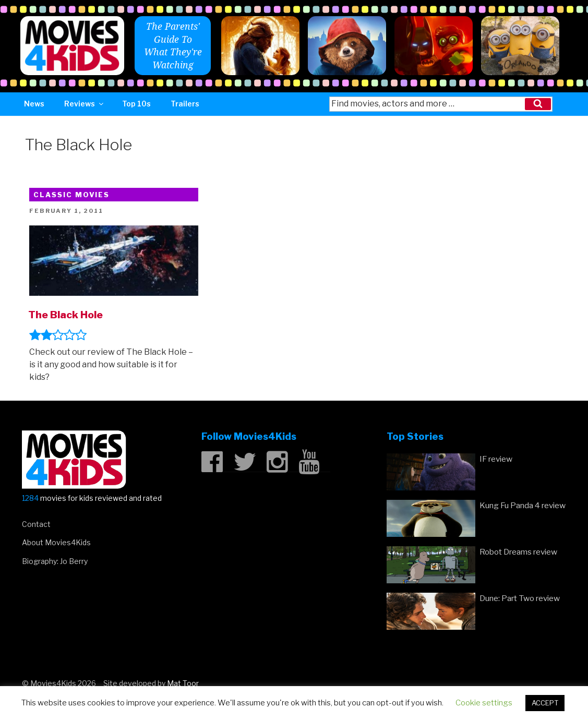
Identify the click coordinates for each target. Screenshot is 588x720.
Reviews (85, 104)
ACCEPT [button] (545, 703)
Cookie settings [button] (484, 703)
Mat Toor (183, 683)
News (34, 104)
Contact (36, 524)
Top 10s (136, 104)
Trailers (185, 104)
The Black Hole (65, 315)
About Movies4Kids (56, 542)
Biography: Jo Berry (55, 561)
